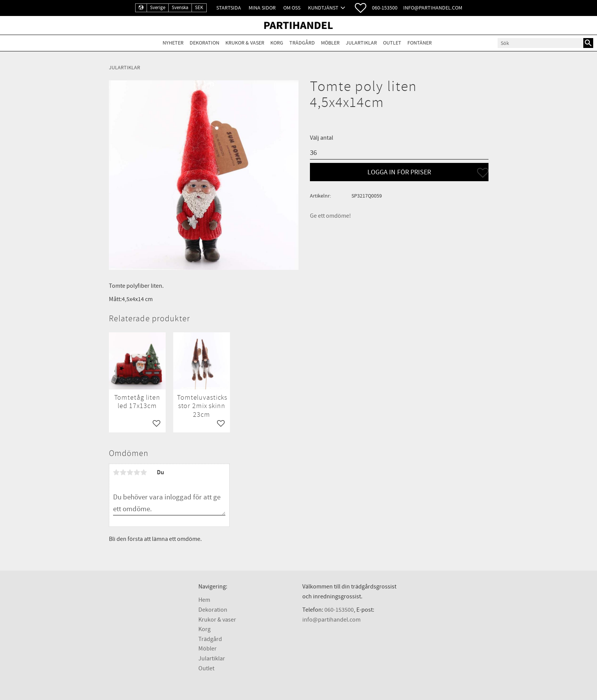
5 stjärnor (144, 472)
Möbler (208, 649)
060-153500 (385, 8)
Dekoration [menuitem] (204, 43)
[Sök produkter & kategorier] (540, 43)
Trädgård (210, 639)
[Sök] (588, 43)
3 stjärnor (130, 472)
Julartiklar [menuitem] (361, 43)
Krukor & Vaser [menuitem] (245, 43)
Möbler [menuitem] (330, 43)
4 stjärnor (137, 472)
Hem (204, 600)
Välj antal (322, 138)
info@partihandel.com (433, 8)
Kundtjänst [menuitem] (323, 8)
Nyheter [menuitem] (173, 43)
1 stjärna (117, 472)
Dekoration (213, 610)
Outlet (206, 668)
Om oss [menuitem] (292, 8)
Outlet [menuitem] (392, 43)
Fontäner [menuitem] (420, 43)
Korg (204, 629)
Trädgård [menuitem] (302, 43)
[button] (361, 8)
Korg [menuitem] (277, 43)
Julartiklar (212, 659)
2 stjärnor (123, 472)
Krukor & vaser (217, 620)
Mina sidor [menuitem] (262, 8)
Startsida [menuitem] (229, 8)
